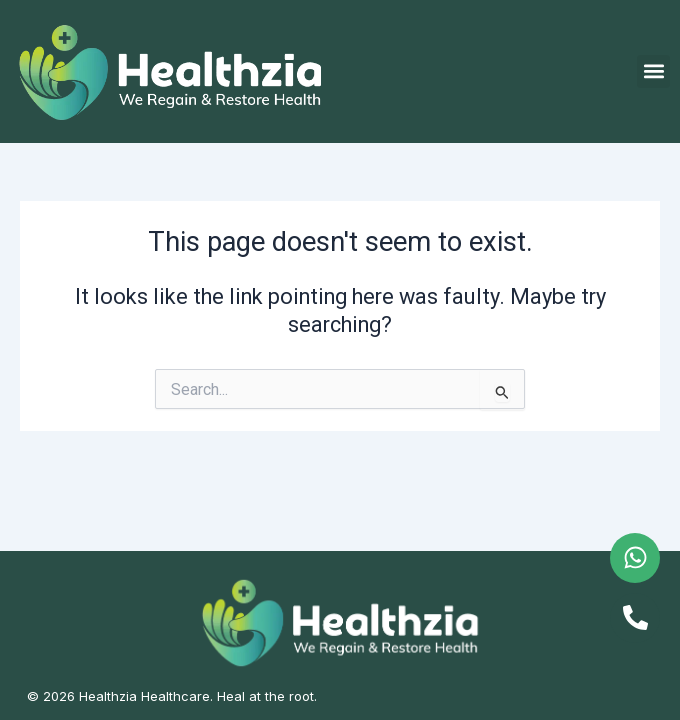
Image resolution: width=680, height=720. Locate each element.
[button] (653, 71)
